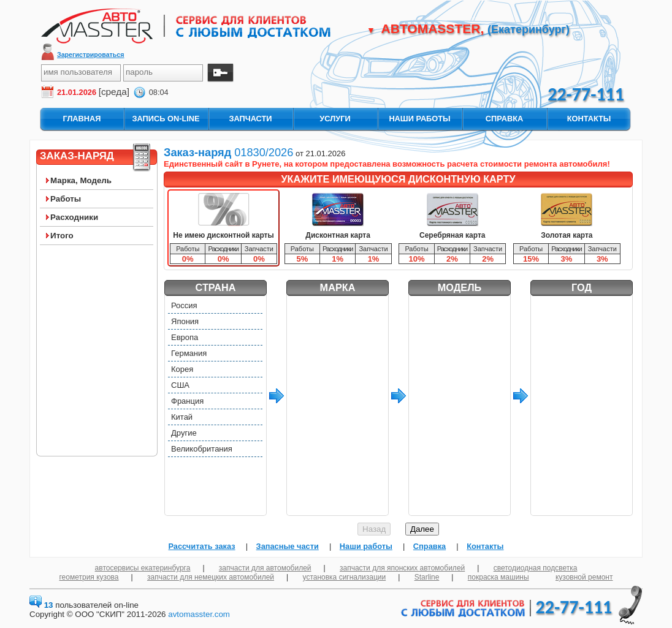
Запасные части (288, 546)
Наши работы (366, 546)
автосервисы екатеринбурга (143, 568)
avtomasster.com (199, 614)
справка (504, 119)
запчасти (250, 119)
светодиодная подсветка (536, 568)
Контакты (485, 546)
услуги (335, 119)
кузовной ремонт (584, 577)
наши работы (419, 119)
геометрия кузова (89, 577)
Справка (430, 546)
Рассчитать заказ (201, 546)
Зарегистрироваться (91, 55)
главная (82, 119)
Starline (427, 577)
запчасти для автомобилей (265, 568)
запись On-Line (166, 119)
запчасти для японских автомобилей (402, 568)
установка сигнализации (345, 577)
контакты (589, 119)
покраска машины (498, 577)
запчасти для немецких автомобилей (211, 577)
